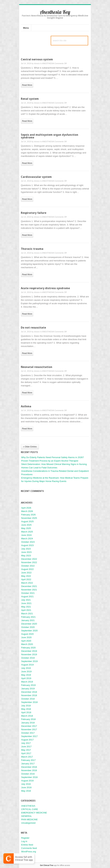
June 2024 (26, 535)
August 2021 (27, 596)
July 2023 (26, 549)
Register (25, 838)
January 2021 (28, 620)
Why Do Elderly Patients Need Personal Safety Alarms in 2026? (53, 457)
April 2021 (26, 610)
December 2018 (29, 692)
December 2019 (29, 651)
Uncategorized (28, 823)
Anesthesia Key (55, 12)
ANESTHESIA (48, 63)
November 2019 (29, 654)
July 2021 (26, 600)
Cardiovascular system (36, 177)
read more (27, 85)
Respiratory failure (34, 213)
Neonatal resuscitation (37, 367)
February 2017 (28, 760)
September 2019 (29, 661)
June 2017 (26, 747)
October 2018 (28, 699)
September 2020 (29, 631)
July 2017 (26, 743)
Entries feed (27, 845)
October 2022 (28, 566)
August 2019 (27, 665)
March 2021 (27, 614)
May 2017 (26, 750)
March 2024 (27, 539)
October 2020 (28, 627)
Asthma (26, 406)
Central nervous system (37, 59)
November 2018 (29, 695)
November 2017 (29, 729)
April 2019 (26, 678)
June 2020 (26, 637)
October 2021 (28, 593)
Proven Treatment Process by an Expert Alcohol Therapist (50, 461)
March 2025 (27, 532)
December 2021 (29, 586)
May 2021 (26, 607)
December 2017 (29, 726)
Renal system (30, 99)
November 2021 (29, 590)
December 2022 (29, 559)
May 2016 (26, 791)
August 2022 (27, 569)
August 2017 (27, 740)
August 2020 (27, 634)
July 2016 (26, 784)
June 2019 (26, 672)
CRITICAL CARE (30, 809)
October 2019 (28, 658)
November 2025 (29, 518)
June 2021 (26, 603)
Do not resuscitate (33, 328)
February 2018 (28, 719)
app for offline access (55, 865)
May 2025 (26, 528)
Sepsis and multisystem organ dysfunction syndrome (50, 136)
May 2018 (26, 709)
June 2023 (26, 552)
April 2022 (26, 579)
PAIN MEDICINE (29, 819)
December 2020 (29, 624)
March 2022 (27, 583)
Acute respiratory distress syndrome (45, 288)
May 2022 (26, 576)
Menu (26, 28)
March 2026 (27, 511)
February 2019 (28, 685)
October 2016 (28, 774)
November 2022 (29, 562)
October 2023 (28, 542)
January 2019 (28, 689)
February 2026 (28, 515)
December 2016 (29, 767)
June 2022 (26, 573)
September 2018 (29, 702)
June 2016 (26, 787)
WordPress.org (29, 852)
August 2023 (27, 545)
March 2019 (27, 682)
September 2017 (29, 736)
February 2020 (28, 648)
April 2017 (26, 753)
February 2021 (28, 617)
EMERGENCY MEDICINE (34, 813)
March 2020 (27, 644)
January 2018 (28, 723)
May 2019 (26, 675)
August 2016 (27, 781)
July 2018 (26, 706)
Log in (24, 841)
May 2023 (26, 556)
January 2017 (28, 764)
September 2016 (29, 777)
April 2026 (26, 508)
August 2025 (27, 521)
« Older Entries (30, 447)
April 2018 (26, 712)
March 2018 (27, 716)
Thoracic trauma (32, 249)
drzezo (37, 63)
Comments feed (29, 848)
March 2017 (27, 757)
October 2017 (28, 733)
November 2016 (29, 770)
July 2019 (26, 668)
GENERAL (26, 816)
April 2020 (26, 641)
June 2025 (26, 525)
